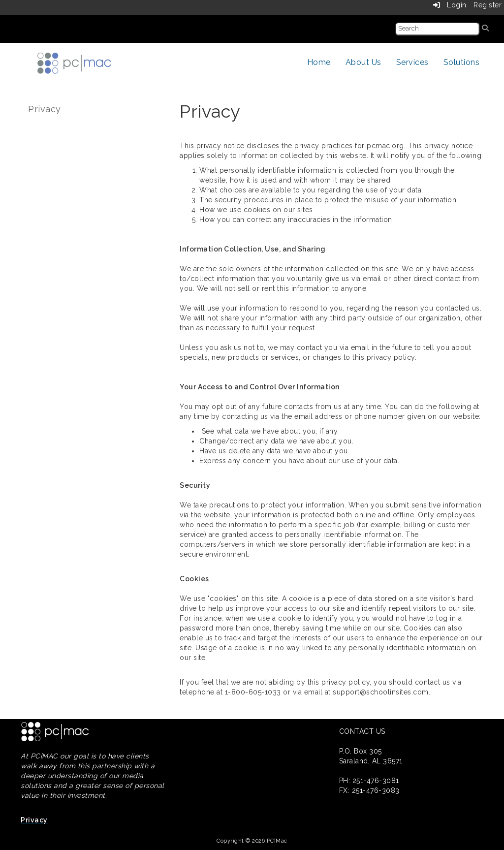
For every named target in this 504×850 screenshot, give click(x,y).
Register (488, 5)
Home (319, 62)
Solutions (462, 62)
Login (450, 5)
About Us (363, 62)
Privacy (45, 109)
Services (412, 62)
